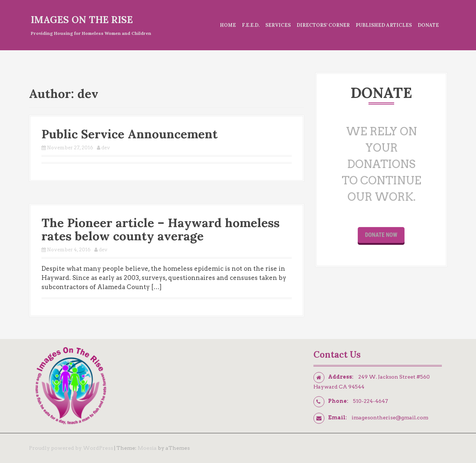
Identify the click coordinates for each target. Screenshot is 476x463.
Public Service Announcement (130, 134)
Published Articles (384, 25)
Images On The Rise (82, 20)
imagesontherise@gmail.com (390, 418)
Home (228, 25)
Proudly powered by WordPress (71, 448)
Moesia (147, 448)
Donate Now (381, 231)
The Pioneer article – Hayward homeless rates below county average (161, 229)
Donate (428, 25)
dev (106, 148)
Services (278, 25)
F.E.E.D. (251, 25)
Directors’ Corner (323, 25)
